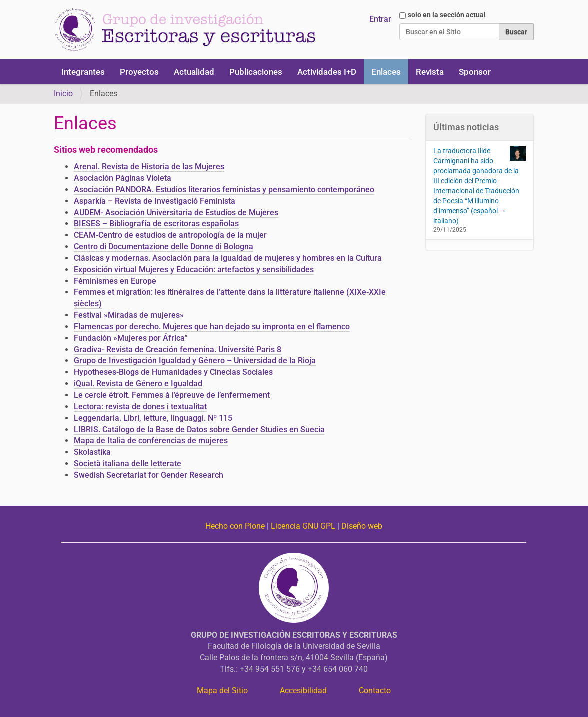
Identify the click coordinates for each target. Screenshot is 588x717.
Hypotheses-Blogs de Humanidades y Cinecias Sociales (173, 372)
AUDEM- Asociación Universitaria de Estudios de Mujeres (176, 212)
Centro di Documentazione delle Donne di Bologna (164, 246)
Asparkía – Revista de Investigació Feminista (155, 201)
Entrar (380, 19)
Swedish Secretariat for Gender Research (149, 475)
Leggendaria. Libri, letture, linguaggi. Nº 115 (153, 418)
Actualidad (194, 72)
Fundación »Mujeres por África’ (130, 338)
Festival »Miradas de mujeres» (129, 315)
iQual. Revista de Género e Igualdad (138, 384)
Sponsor (475, 72)
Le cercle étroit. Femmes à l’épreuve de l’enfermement (172, 395)
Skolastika (92, 452)
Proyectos (139, 72)
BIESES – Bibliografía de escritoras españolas (156, 223)
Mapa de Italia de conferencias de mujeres (151, 441)
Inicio (63, 93)
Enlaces (386, 72)
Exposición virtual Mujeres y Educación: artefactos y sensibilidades (194, 269)
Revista (430, 72)
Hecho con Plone (235, 526)
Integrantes (83, 72)
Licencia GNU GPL (303, 526)
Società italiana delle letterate (128, 464)
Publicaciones (256, 72)
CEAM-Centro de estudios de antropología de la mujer (171, 235)
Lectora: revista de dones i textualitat (140, 407)
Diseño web (362, 526)
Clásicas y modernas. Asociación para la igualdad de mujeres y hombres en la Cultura (228, 258)
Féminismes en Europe (115, 281)
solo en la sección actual (447, 15)
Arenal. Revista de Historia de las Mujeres (149, 166)
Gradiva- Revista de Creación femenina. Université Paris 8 (178, 349)
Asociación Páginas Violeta (123, 178)
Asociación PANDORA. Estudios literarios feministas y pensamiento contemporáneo (224, 189)
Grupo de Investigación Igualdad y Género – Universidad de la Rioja (195, 361)
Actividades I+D (327, 72)
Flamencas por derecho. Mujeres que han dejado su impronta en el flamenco (212, 326)
